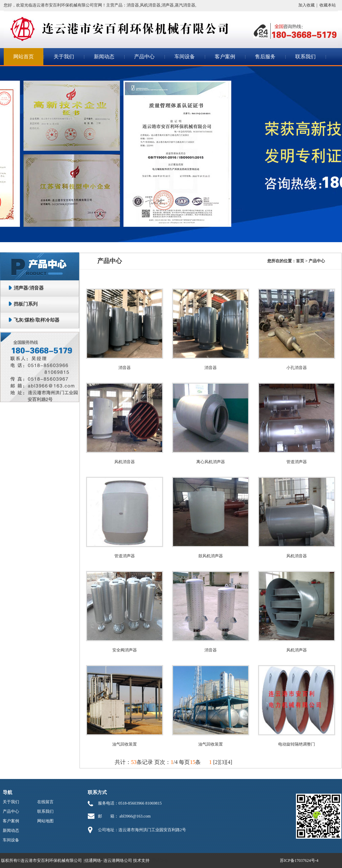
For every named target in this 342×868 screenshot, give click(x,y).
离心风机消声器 (211, 462)
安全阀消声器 (125, 650)
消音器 (133, 5)
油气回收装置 (125, 744)
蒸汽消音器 (185, 5)
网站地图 (45, 821)
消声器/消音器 (29, 288)
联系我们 (305, 57)
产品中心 (144, 57)
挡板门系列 (26, 304)
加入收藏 (307, 5)
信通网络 (93, 860)
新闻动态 (104, 57)
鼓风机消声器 (211, 556)
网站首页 (24, 57)
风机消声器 (297, 650)
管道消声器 (297, 462)
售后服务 (265, 57)
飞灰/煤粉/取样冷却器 (37, 320)
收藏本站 (328, 5)
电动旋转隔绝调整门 (297, 744)
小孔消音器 (297, 368)
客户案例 (225, 57)
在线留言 (45, 802)
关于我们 (64, 57)
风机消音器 (150, 5)
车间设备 (185, 57)
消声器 (168, 5)
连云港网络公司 (118, 860)
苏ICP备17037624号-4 (299, 860)
